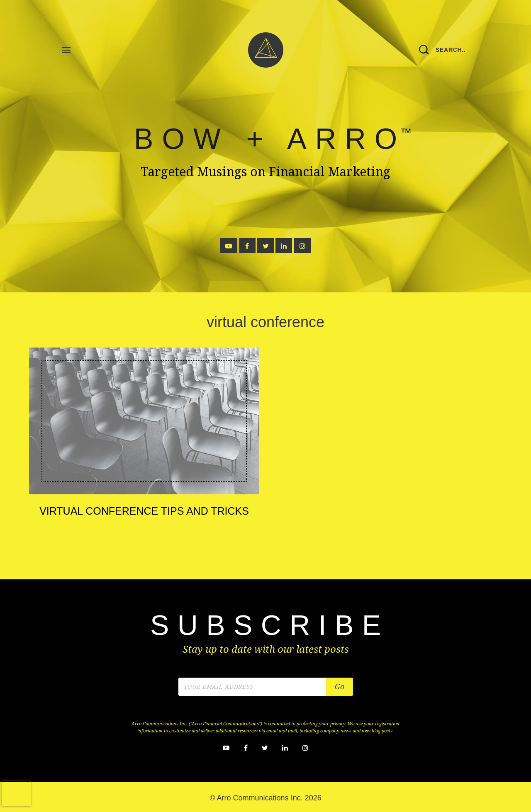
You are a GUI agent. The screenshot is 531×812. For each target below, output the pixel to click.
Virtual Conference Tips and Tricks (144, 511)
